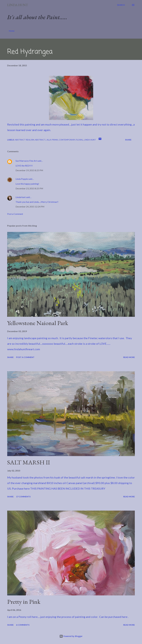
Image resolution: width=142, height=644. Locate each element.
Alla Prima (52, 140)
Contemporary (67, 140)
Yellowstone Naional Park (38, 323)
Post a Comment (15, 214)
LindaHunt (21, 197)
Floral (80, 140)
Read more (129, 357)
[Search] (121, 5)
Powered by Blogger (71, 636)
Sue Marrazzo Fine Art (26, 161)
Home (12, 31)
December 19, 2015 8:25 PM (29, 170)
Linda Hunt (18, 5)
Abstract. (40, 140)
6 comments (23, 625)
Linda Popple (22, 179)
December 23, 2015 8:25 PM (29, 188)
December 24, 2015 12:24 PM (30, 207)
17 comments (23, 497)
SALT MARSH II (29, 462)
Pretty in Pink (24, 602)
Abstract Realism (25, 140)
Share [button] (128, 140)
